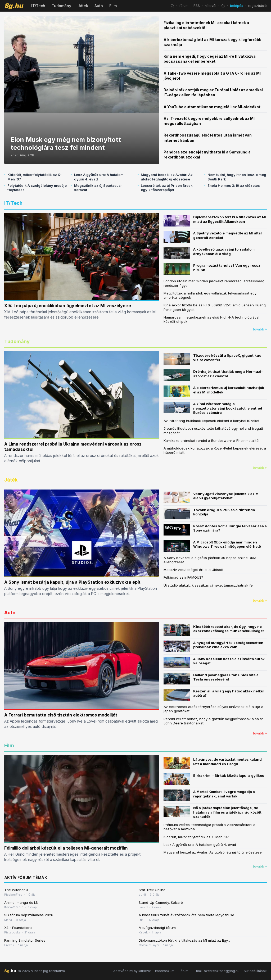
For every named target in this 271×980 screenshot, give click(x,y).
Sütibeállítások (255, 971)
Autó (99, 6)
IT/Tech (38, 6)
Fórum (184, 971)
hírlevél (211, 6)
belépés (237, 6)
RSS (197, 6)
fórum (184, 6)
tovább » (260, 329)
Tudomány (61, 6)
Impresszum (165, 971)
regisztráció (258, 6)
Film (113, 6)
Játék (83, 6)
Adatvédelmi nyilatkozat (132, 971)
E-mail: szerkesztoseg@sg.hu (216, 971)
